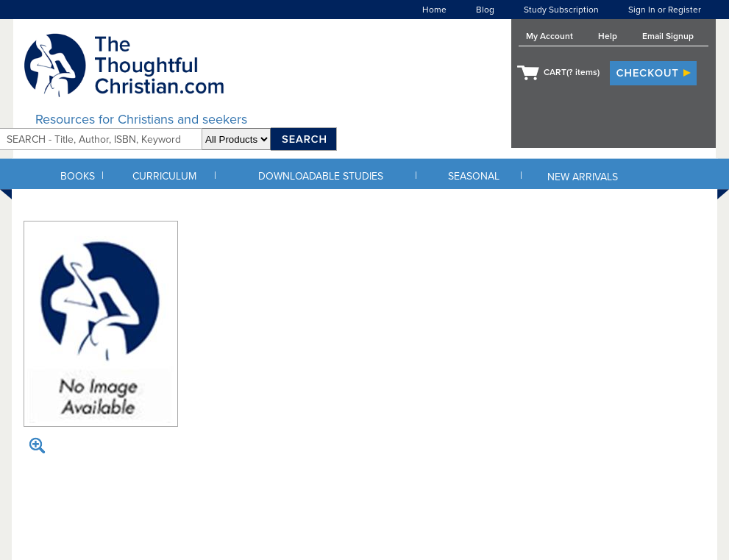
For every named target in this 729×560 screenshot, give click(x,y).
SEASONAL (474, 176)
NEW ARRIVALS (583, 177)
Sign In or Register (665, 10)
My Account (550, 36)
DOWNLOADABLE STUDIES (321, 176)
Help (608, 36)
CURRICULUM (164, 176)
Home (434, 10)
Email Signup (668, 36)
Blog (485, 10)
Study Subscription (561, 10)
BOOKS (78, 176)
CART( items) (572, 72)
